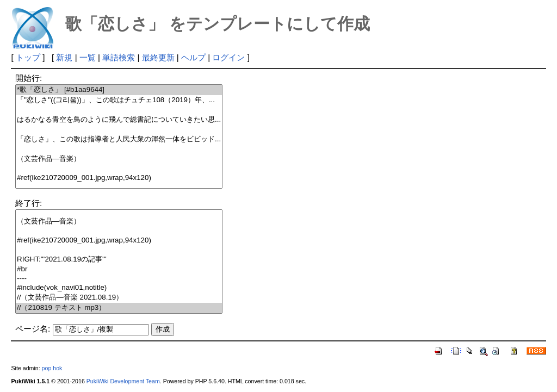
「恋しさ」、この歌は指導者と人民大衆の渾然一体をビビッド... (119, 139)
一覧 (88, 57)
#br (119, 269)
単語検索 (119, 57)
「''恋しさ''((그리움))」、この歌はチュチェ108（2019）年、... (119, 100)
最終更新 (158, 57)
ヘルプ (193, 57)
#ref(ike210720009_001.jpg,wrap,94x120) (119, 178)
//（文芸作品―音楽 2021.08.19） (119, 298)
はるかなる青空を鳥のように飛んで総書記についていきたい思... (119, 120)
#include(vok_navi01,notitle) (119, 288)
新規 (64, 57)
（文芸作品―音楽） (119, 159)
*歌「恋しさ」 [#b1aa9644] (119, 90)
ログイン (228, 57)
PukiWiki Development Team (123, 381)
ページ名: (33, 329)
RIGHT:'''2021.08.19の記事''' (119, 260)
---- (119, 279)
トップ (28, 57)
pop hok (52, 368)
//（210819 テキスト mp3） (119, 308)
